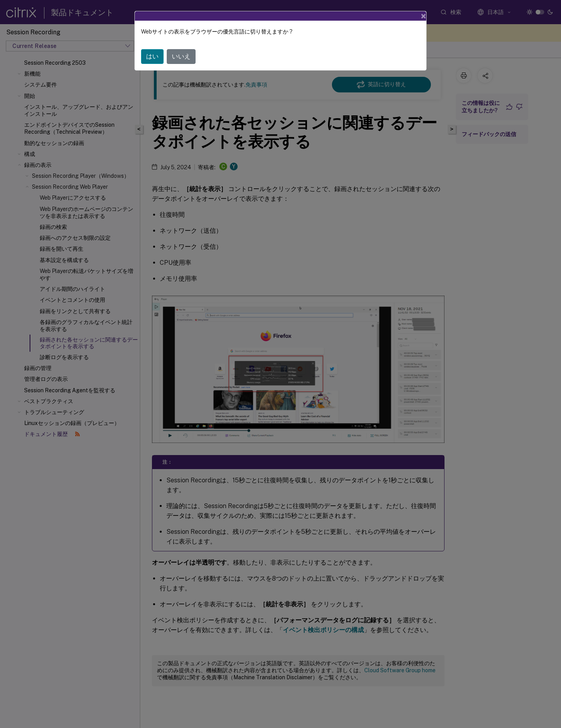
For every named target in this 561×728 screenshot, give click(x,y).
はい (152, 56)
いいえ (181, 56)
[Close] (423, 16)
